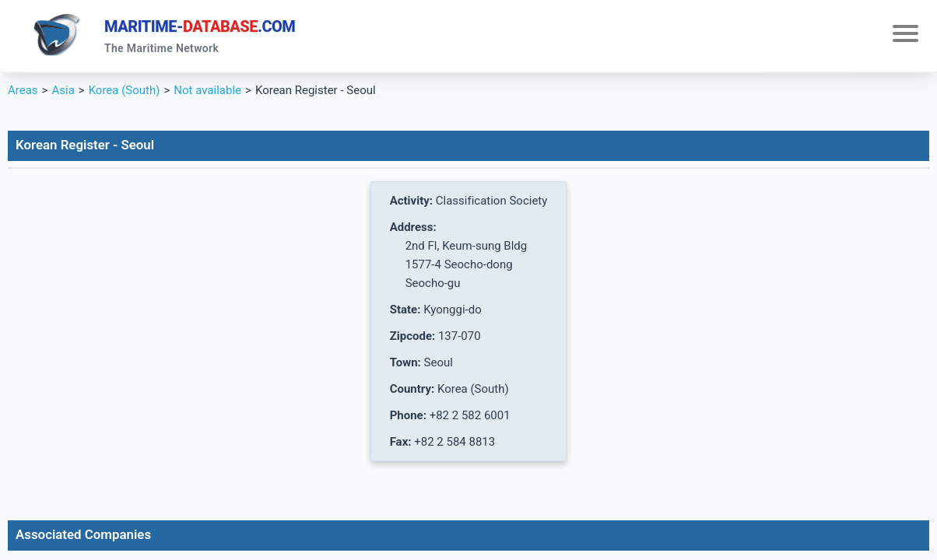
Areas (23, 90)
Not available (207, 90)
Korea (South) (125, 90)
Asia (63, 90)
